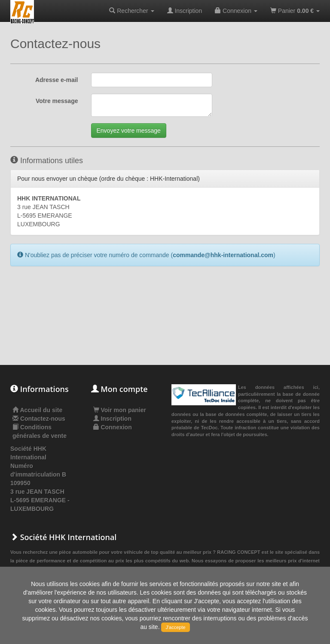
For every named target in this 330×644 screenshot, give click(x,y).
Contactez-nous (43, 419)
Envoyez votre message (129, 131)
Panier (295, 11)
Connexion (236, 11)
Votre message (57, 101)
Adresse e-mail (57, 80)
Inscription (185, 11)
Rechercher (131, 11)
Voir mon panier (120, 410)
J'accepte (175, 627)
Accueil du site (41, 410)
